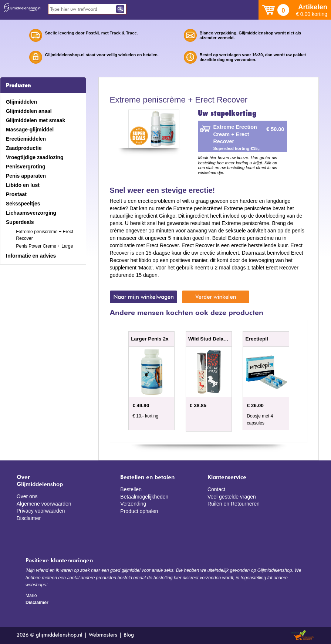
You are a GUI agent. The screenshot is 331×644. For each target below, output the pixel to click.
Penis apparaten (26, 176)
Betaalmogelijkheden (144, 497)
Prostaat (16, 194)
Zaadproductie (24, 148)
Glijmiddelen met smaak (36, 120)
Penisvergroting (26, 167)
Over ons (27, 496)
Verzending (133, 504)
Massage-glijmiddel (30, 130)
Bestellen (131, 489)
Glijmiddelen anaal (29, 111)
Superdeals (20, 222)
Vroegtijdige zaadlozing (35, 157)
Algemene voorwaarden (44, 504)
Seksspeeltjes (23, 204)
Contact (216, 489)
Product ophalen (139, 511)
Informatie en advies (31, 256)
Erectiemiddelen (26, 139)
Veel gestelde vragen (232, 497)
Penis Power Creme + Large (44, 246)
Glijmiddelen (21, 102)
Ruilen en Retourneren (234, 504)
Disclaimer (29, 518)
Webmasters (103, 635)
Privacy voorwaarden (41, 511)
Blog (129, 635)
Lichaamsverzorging (31, 213)
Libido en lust (23, 185)
